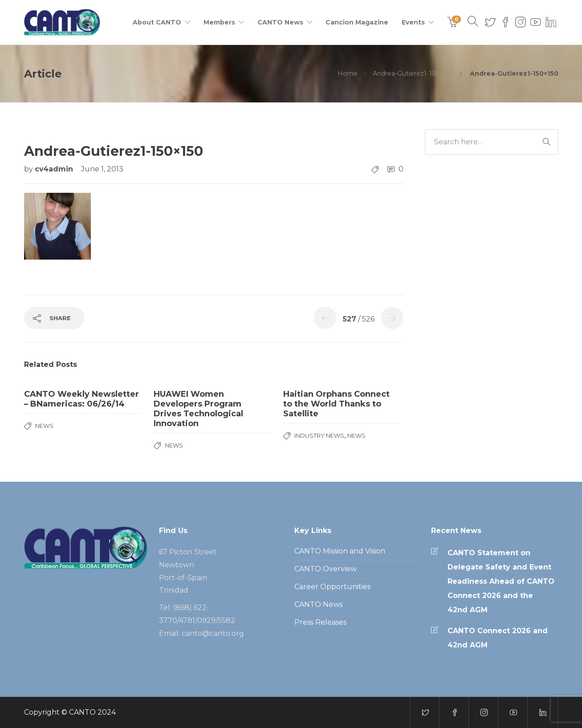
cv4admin (55, 169)
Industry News (319, 435)
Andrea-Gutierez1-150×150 (413, 73)
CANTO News (280, 22)
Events (413, 22)
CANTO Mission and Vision (340, 551)
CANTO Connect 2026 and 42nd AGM (498, 638)
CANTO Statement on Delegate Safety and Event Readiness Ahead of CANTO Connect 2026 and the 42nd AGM (501, 581)
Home (348, 73)
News (44, 426)
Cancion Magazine (357, 22)
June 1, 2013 (102, 169)
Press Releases (320, 622)
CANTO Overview (326, 569)
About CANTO (157, 22)
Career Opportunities (332, 587)
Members (219, 22)
